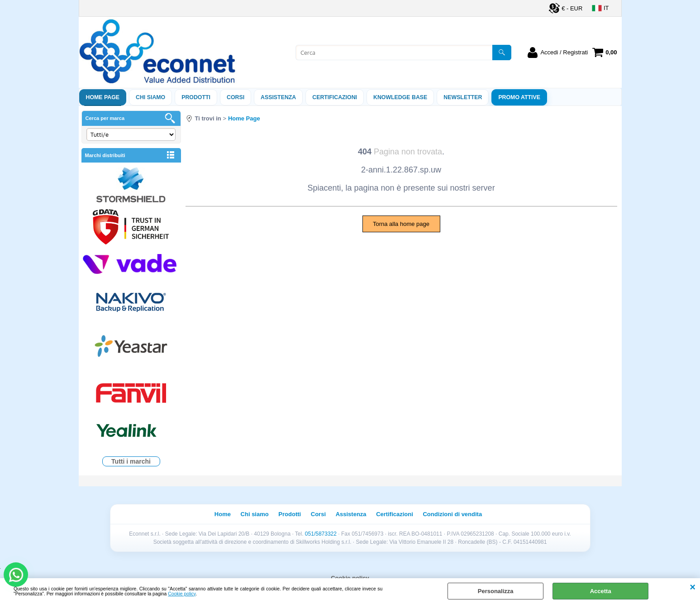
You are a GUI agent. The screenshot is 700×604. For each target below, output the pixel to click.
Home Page (103, 97)
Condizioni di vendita (452, 514)
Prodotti (196, 97)
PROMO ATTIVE (519, 97)
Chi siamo (150, 97)
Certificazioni (335, 97)
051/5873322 (321, 534)
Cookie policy (182, 594)
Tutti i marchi (131, 461)
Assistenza (351, 514)
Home (223, 514)
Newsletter (463, 97)
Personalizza (496, 591)
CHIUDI (693, 587)
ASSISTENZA (278, 97)
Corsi (236, 97)
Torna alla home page (401, 224)
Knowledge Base (400, 97)
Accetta (601, 591)
